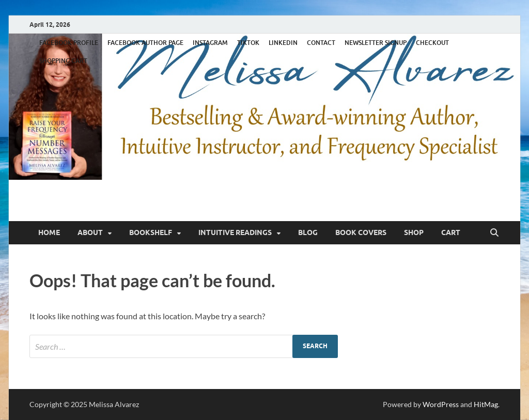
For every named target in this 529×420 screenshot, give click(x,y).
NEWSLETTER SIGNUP (376, 43)
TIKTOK (248, 43)
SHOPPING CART (63, 61)
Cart (451, 232)
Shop (414, 232)
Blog (308, 232)
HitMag (486, 404)
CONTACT (321, 43)
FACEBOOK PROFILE (69, 43)
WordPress (441, 404)
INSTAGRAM (210, 43)
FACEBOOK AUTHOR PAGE (145, 43)
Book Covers (361, 232)
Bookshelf (151, 232)
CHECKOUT (432, 43)
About (90, 232)
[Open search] (494, 233)
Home (49, 232)
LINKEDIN (283, 43)
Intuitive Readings (235, 232)
